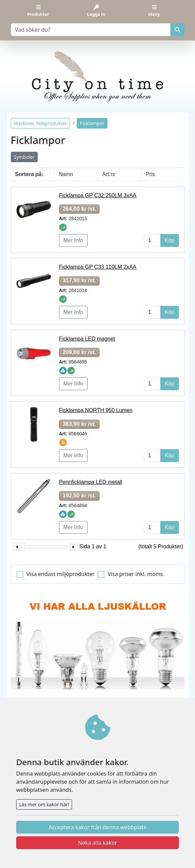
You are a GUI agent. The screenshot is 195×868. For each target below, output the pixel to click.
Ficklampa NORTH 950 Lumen (96, 410)
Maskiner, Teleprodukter (40, 123)
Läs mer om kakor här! (44, 804)
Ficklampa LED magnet (87, 339)
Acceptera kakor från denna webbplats (97, 827)
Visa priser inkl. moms (136, 574)
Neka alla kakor (98, 843)
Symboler (24, 157)
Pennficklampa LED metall (91, 482)
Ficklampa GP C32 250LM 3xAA (98, 195)
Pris (151, 174)
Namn (66, 174)
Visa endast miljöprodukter (61, 574)
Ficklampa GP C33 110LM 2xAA (98, 267)
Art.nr (109, 174)
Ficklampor (92, 123)
